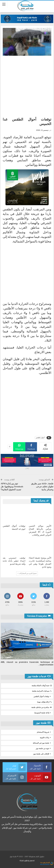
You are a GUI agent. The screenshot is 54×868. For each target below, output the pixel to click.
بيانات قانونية (44, 738)
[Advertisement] (27, 85)
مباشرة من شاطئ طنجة (42, 707)
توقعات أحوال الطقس (41, 696)
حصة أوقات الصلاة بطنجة (42, 686)
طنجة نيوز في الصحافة (41, 743)
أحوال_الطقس (40, 438)
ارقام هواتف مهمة (44, 702)
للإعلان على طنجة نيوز (41, 754)
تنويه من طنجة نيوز (42, 748)
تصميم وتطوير (29, 860)
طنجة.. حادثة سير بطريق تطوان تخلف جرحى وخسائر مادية (42, 487)
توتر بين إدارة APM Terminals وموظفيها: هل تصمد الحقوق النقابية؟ (12, 487)
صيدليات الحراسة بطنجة (42, 691)
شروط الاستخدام (43, 732)
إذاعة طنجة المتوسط (42, 713)
